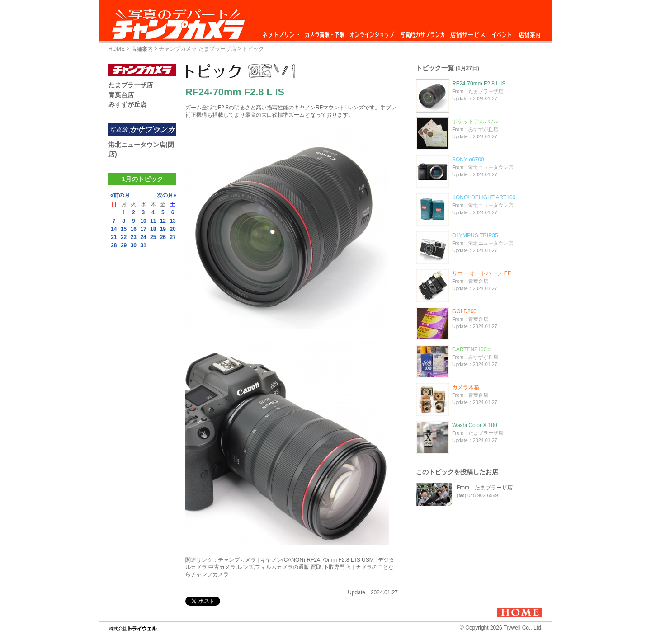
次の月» (167, 195)
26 (163, 237)
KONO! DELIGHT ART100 (484, 197)
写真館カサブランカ (422, 32)
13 (172, 221)
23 (134, 237)
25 (153, 237)
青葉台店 (121, 95)
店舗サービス (467, 32)
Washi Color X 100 (475, 425)
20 (172, 229)
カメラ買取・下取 (325, 32)
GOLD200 (464, 311)
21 (114, 237)
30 (134, 245)
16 (134, 229)
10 (143, 221)
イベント (502, 32)
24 (143, 237)
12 (163, 221)
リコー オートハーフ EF (481, 273)
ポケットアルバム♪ (475, 122)
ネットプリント (283, 32)
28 (114, 245)
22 (124, 237)
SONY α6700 (468, 160)
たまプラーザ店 (131, 85)
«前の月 (120, 195)
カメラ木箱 (466, 387)
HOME (117, 49)
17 (143, 229)
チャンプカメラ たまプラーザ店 (197, 49)
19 (163, 229)
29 (124, 245)
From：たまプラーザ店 (485, 488)
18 (153, 229)
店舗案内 (530, 32)
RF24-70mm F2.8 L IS (479, 84)
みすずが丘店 (127, 104)
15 (124, 229)
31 (143, 245)
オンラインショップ (371, 32)
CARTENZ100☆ (472, 349)
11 (153, 221)
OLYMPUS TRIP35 (475, 235)
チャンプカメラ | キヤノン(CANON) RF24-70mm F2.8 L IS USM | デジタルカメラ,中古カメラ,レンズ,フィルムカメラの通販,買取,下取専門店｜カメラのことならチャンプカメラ (290, 567)
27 (172, 237)
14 (114, 229)
